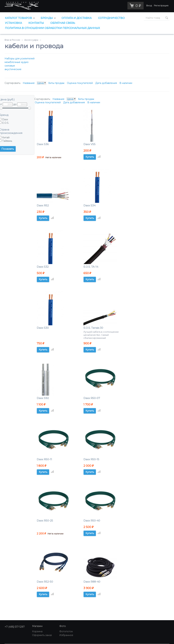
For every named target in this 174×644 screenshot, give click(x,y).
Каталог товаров (18, 18)
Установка (13, 23)
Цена (41, 83)
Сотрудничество (111, 18)
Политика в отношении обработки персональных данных (52, 28)
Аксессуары (31, 40)
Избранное (66, 635)
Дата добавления (106, 83)
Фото (63, 626)
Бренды (47, 18)
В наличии (126, 83)
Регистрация (161, 6)
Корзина (37, 631)
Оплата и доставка (77, 18)
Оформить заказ (42, 635)
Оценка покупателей (80, 83)
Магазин (37, 626)
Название (29, 83)
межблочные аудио (17, 62)
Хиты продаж (56, 83)
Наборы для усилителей (20, 59)
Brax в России (12, 40)
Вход (149, 6)
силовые (10, 66)
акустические (13, 69)
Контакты (36, 23)
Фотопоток (66, 631)
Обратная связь (63, 23)
